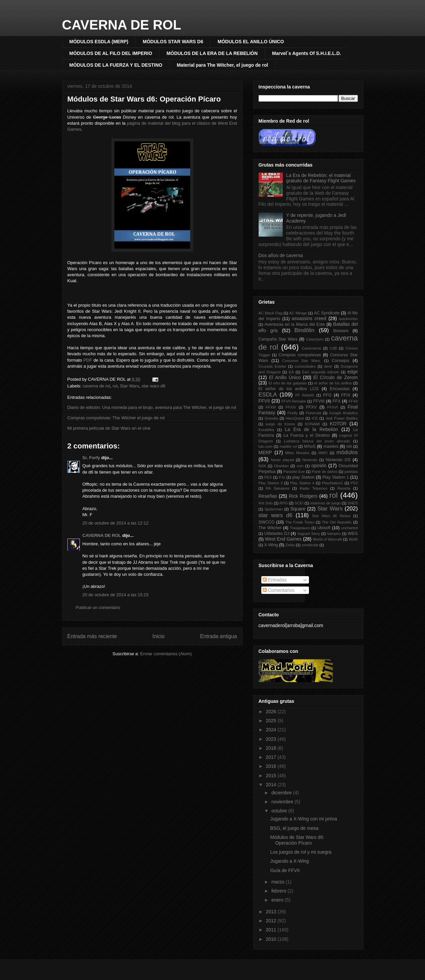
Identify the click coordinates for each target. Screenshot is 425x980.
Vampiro (334, 534)
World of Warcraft (327, 539)
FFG (327, 395)
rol (115, 386)
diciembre (282, 793)
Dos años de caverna (281, 255)
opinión (319, 466)
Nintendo (310, 460)
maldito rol (288, 446)
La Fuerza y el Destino (307, 435)
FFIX (346, 395)
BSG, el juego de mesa (294, 828)
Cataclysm (315, 339)
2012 (272, 921)
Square (298, 509)
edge (352, 372)
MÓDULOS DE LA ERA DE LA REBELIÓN (212, 53)
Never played (283, 460)
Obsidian (281, 466)
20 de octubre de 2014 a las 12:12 (116, 523)
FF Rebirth (305, 395)
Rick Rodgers (303, 496)
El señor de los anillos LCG (289, 389)
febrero (279, 891)
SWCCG (267, 522)
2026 (272, 712)
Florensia (313, 413)
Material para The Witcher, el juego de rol (222, 65)
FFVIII (319, 401)
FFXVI (333, 407)
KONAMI (312, 424)
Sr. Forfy (91, 458)
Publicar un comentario (98, 607)
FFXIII (271, 407)
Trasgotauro (300, 528)
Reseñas (268, 496)
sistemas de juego (326, 503)
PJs (282, 477)
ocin (300, 466)
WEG (353, 534)
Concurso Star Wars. (302, 361)
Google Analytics (343, 413)
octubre (280, 811)
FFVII (264, 401)
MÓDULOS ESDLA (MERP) (99, 42)
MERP (265, 452)
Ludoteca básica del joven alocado (317, 441)
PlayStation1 (333, 483)
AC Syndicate (327, 313)
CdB (333, 348)
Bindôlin (305, 330)
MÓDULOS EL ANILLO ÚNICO (251, 42)
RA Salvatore (277, 488)
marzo (279, 882)
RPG (284, 503)
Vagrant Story (309, 534)
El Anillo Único (285, 377)
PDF (88, 360)
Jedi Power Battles (342, 418)
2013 (272, 912)
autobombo (349, 319)
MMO (323, 453)
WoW (353, 539)
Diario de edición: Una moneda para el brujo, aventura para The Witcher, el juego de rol (152, 407)
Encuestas (340, 389)
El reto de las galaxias (287, 383)
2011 (272, 930)
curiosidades (305, 366)
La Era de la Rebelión (311, 429)
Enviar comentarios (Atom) (166, 654)
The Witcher (270, 528)
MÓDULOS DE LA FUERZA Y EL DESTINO (116, 65)
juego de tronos (280, 424)
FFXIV (291, 407)
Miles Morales (297, 453)
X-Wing (271, 545)
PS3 (354, 483)
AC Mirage (298, 313)
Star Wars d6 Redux (331, 516)
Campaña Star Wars (278, 339)
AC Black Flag (271, 313)
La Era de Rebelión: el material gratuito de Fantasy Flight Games (321, 178)
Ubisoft (324, 528)
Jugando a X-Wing (289, 861)
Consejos (341, 361)
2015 (272, 776)
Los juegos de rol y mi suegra (301, 852)
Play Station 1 (336, 477)
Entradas (275, 580)
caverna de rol (96, 386)
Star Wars (129, 386)
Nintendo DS (338, 460)
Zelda (290, 545)
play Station (303, 477)
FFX (337, 401)
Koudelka (267, 430)
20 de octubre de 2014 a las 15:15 (116, 595)
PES (268, 477)
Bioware (341, 331)
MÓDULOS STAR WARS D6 (173, 42)
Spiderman (274, 509)
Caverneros (311, 348)
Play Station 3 (271, 483)
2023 (272, 739)
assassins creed (309, 318)
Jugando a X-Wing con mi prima (303, 819)
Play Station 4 (302, 483)
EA (291, 372)
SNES (353, 503)
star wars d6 (153, 386)
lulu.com (266, 446)
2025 (272, 721)
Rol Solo (266, 503)
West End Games (283, 539)
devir (328, 366)
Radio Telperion (313, 488)
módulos (347, 452)
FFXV (311, 407)
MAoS (310, 446)
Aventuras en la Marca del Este (295, 324)
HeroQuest (295, 418)
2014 (272, 785)
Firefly (293, 413)
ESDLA (268, 395)
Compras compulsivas (300, 355)
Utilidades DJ (277, 534)
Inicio (158, 636)
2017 (272, 757)
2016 (272, 766)
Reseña (344, 488)
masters (331, 446)
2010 (272, 939)
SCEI (299, 503)
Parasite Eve (294, 472)
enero (278, 900)
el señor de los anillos (333, 383)
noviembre (283, 802)
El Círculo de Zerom (335, 377)
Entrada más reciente (92, 636)
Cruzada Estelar (273, 366)
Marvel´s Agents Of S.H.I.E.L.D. (307, 53)
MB (349, 446)
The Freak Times (300, 522)
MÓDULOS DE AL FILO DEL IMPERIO (111, 53)
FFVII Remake (294, 401)
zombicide (310, 545)
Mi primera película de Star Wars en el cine (109, 428)
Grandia (271, 418)
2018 (272, 748)
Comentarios (279, 590)
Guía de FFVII (285, 870)
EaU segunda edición (321, 372)
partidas (351, 472)
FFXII (353, 401)
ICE (315, 418)
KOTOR (338, 424)
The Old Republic (337, 522)
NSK (262, 466)
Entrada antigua (218, 636)
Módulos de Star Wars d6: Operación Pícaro (144, 99)
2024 (272, 730)
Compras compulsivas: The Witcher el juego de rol (116, 418)
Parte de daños (325, 472)
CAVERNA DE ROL (122, 25)
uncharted (350, 528)
